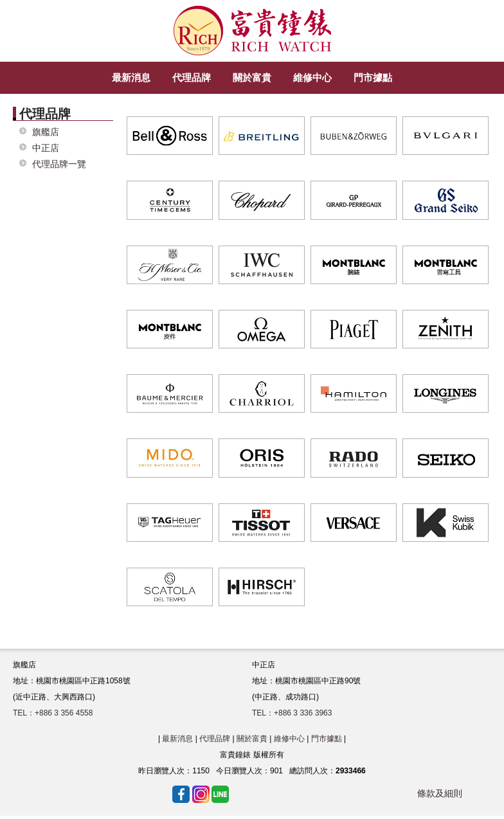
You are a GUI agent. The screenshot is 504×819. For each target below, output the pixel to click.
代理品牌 (215, 739)
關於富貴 (252, 739)
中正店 (46, 148)
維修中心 (289, 739)
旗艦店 (46, 132)
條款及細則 (440, 793)
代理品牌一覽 (59, 164)
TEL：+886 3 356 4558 (53, 713)
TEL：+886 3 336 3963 (292, 713)
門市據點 (327, 739)
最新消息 (177, 739)
